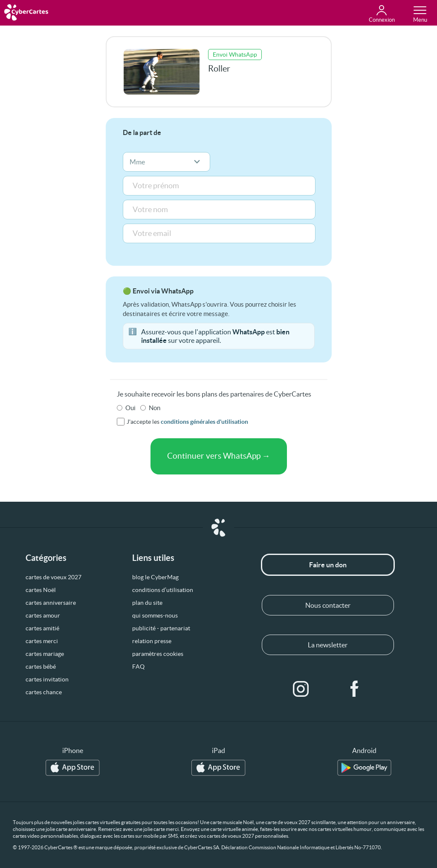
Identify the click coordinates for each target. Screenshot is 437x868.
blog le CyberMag (155, 577)
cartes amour (43, 615)
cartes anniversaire (51, 603)
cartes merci (42, 641)
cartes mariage (45, 654)
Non (155, 408)
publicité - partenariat (161, 628)
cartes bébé (41, 667)
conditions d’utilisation (163, 590)
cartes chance (44, 692)
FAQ (138, 667)
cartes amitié (42, 628)
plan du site (147, 603)
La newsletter (328, 645)
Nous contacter (328, 605)
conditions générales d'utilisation (204, 422)
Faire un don (328, 565)
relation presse (152, 641)
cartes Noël (41, 590)
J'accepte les (187, 422)
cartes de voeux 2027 (54, 577)
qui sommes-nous (155, 615)
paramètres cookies (158, 654)
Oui (130, 408)
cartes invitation (47, 679)
